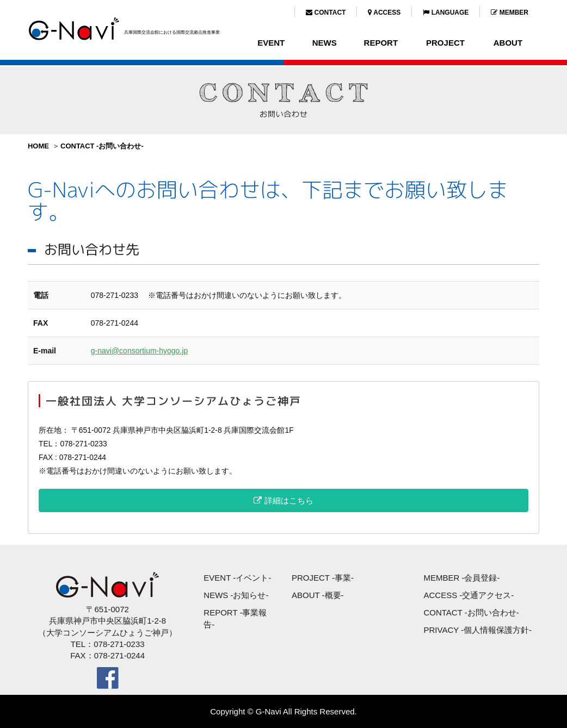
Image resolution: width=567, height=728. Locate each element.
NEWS (325, 43)
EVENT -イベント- (237, 578)
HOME (38, 146)
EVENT (271, 43)
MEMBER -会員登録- (461, 578)
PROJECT (445, 43)
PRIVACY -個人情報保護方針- (477, 630)
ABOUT (508, 43)
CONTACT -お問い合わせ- (102, 146)
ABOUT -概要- (318, 595)
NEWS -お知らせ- (236, 595)
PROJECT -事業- (323, 578)
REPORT (381, 43)
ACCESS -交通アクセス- (469, 595)
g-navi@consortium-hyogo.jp (139, 351)
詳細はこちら (283, 500)
